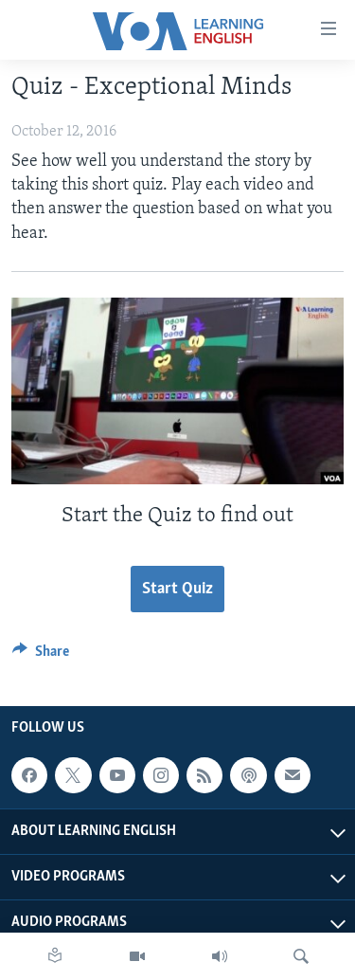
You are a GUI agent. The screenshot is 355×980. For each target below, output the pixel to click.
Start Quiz (177, 589)
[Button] (41, 656)
